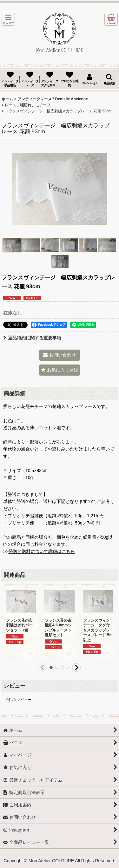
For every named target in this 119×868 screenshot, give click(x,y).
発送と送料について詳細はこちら (42, 551)
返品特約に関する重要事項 (32, 338)
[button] (8, 19)
